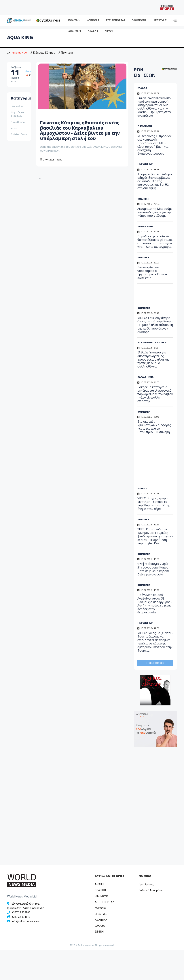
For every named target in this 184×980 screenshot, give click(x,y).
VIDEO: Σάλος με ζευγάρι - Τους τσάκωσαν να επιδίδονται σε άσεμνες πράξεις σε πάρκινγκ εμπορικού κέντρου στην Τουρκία (155, 642)
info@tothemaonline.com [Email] (26, 921)
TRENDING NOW (17, 53)
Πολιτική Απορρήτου (151, 890)
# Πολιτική (66, 53)
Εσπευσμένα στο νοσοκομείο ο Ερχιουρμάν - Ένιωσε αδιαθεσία (152, 273)
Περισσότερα (155, 663)
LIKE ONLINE (145, 164)
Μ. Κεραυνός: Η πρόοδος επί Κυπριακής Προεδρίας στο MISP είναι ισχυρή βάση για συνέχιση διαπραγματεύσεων (154, 145)
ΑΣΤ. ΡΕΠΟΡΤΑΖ (116, 20)
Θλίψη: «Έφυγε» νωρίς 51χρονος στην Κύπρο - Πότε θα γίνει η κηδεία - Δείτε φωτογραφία (154, 569)
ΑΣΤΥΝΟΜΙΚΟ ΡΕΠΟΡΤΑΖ (153, 342)
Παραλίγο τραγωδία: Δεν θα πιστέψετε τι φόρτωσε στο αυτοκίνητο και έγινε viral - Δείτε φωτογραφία (155, 242)
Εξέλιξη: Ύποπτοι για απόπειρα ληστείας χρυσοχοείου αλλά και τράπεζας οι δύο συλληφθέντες (153, 359)
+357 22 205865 (21, 912)
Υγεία (14, 128)
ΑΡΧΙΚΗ (99, 884)
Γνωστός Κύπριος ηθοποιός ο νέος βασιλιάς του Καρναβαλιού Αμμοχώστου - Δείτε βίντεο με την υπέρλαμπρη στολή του (80, 130)
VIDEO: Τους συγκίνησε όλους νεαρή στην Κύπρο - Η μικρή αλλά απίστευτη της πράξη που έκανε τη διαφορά (155, 325)
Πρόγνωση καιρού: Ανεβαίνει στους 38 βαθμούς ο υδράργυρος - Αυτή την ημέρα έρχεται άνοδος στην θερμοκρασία (155, 604)
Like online (17, 106)
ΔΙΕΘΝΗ (109, 31)
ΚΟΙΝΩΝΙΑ (93, 20)
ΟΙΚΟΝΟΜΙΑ (139, 20)
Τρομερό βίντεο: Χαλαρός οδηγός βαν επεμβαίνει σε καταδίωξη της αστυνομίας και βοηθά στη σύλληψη (155, 181)
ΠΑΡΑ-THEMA (145, 226)
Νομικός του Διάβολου (18, 114)
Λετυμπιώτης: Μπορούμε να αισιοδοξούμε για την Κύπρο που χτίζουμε (155, 212)
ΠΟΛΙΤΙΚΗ (74, 20)
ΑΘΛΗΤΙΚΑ (75, 31)
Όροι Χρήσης (146, 884)
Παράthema (18, 122)
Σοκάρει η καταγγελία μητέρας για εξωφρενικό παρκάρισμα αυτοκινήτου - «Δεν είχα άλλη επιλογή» (155, 394)
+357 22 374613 (21, 917)
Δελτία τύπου (19, 134)
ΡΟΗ (145, 72)
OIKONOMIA (102, 896)
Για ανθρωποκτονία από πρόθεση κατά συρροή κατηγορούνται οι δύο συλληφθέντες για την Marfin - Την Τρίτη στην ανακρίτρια (154, 107)
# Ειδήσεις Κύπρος (43, 53)
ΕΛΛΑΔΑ (93, 31)
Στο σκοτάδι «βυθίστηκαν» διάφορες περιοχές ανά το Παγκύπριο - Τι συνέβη (154, 427)
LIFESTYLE (160, 20)
